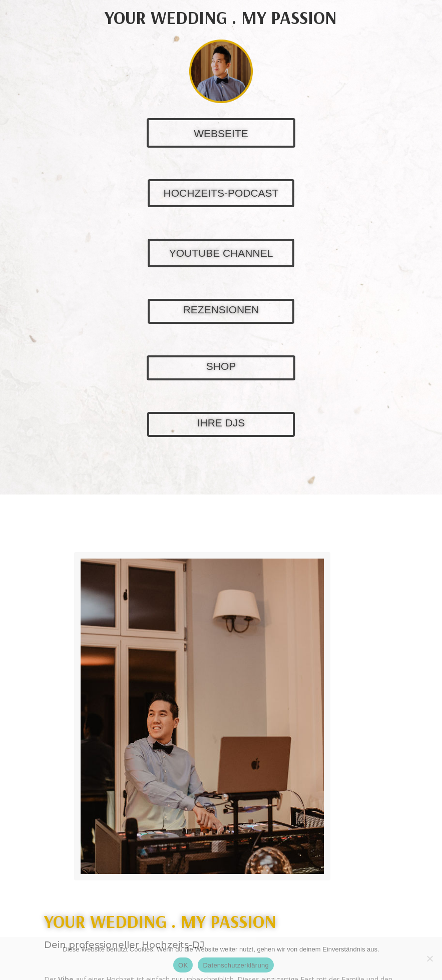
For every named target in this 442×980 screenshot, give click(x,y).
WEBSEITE (221, 133)
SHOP (221, 366)
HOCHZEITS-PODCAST (221, 193)
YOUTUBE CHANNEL (221, 253)
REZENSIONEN (221, 310)
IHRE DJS (221, 423)
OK (183, 965)
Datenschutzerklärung (236, 965)
